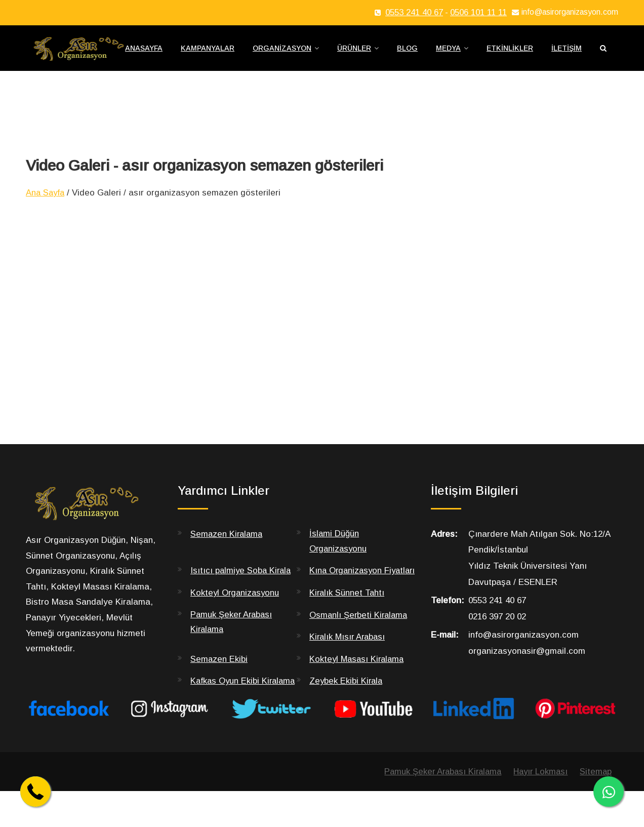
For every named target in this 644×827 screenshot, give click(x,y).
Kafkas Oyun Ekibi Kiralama (226, 709)
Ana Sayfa (46, 198)
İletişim (567, 51)
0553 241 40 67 (414, 12)
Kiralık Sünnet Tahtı (348, 614)
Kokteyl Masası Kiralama (358, 680)
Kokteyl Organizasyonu (236, 614)
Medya (448, 51)
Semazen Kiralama (228, 539)
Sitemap (595, 807)
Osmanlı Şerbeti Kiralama (360, 636)
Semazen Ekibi (219, 680)
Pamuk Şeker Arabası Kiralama (232, 643)
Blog (407, 51)
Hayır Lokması (539, 807)
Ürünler (354, 51)
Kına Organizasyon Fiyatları (347, 584)
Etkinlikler (510, 51)
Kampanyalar (208, 51)
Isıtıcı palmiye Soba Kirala (242, 577)
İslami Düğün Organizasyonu (339, 546)
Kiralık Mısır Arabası (349, 658)
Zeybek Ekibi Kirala (347, 702)
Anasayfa (144, 51)
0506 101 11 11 (478, 12)
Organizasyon (282, 51)
